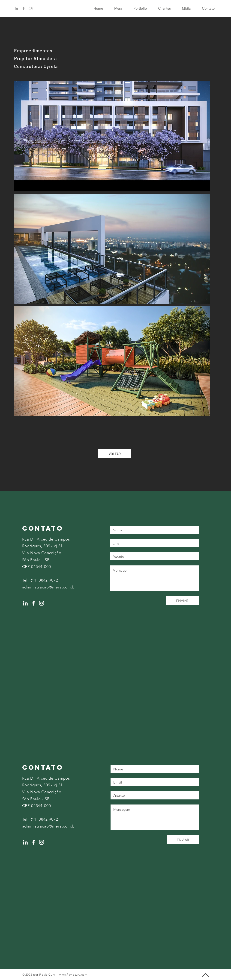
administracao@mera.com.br (49, 587)
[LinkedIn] (25, 603)
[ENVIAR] (182, 601)
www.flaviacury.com (73, 975)
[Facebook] (24, 9)
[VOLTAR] (115, 454)
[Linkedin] (16, 9)
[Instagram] (31, 9)
